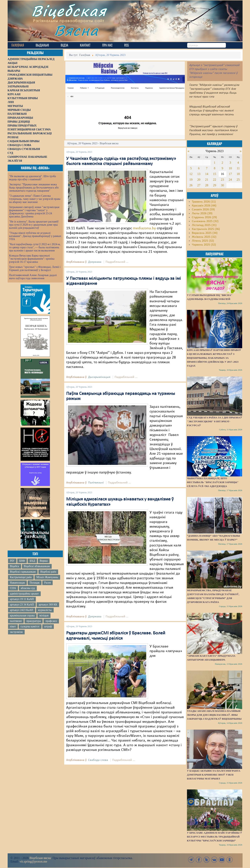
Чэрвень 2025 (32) (204, 245)
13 (199, 174)
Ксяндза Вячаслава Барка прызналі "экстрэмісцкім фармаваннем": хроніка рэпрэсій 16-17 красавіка (32, 259)
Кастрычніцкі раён (21, 577)
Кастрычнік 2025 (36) (206, 229)
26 (191, 185)
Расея (47, 583)
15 (215, 174)
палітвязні (16, 621)
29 (215, 185)
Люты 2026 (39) (202, 213)
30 (222, 185)
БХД (32, 561)
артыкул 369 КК (48, 605)
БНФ (22, 561)
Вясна (76, 30)
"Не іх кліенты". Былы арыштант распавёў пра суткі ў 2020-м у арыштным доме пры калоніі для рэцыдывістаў (34, 225)
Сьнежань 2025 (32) (205, 221)
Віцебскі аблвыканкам (37, 566)
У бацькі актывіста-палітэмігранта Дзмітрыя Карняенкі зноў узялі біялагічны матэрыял (214, 775)
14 (207, 174)
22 (215, 180)
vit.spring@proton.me (33, 861)
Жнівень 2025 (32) (204, 237)
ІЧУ (12, 561)
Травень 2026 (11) (204, 202)
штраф (48, 626)
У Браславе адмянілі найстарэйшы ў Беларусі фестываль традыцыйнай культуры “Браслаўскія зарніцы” (214, 837)
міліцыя (44, 616)
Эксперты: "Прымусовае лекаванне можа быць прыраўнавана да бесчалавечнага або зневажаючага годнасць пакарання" (34, 188)
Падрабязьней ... (117, 262)
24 (230, 180)
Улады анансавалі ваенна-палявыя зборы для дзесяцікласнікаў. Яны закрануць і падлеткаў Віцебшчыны (214, 715)
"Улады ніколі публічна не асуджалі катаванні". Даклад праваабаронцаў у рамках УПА (35, 236)
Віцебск (15, 566)
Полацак (35, 583)
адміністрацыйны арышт (24, 594)
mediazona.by (144, 228)
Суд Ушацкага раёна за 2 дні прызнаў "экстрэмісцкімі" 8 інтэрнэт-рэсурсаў (215, 421)
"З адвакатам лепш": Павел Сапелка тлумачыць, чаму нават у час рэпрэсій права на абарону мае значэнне (35, 199)
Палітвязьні (96, 483)
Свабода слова (98, 760)
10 (230, 168)
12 (191, 174)
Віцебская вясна (40, 858)
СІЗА (13, 588)
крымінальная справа (22, 616)
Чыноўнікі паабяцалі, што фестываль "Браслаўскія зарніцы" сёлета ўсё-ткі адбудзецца (213, 482)
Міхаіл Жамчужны (47, 577)
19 (191, 180)
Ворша (44, 561)
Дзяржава (95, 262)
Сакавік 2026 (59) (203, 210)
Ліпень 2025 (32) (203, 241)
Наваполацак (18, 583)
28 (207, 185)
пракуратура (34, 621)
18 (238, 174)
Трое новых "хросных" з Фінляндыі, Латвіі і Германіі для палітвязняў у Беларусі (35, 269)
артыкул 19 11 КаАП (22, 599)
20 (199, 180)
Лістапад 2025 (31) (204, 225)
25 (238, 180)
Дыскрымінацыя (99, 377)
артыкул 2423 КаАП (22, 610)
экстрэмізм (16, 632)
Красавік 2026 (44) (204, 206)
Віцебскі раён (48, 572)
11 (238, 168)
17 (230, 174)
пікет (13, 626)
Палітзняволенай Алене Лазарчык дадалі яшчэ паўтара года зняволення (33, 277)
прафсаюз (51, 621)
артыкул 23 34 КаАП (22, 605)
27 (199, 185)
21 (207, 180)
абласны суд (28, 588)
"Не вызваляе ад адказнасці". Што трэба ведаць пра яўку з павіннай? (33, 178)
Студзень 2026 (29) (204, 217)
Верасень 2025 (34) (205, 233)
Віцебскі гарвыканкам (23, 572)
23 (222, 180)
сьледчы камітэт (30, 626)
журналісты (45, 610)
